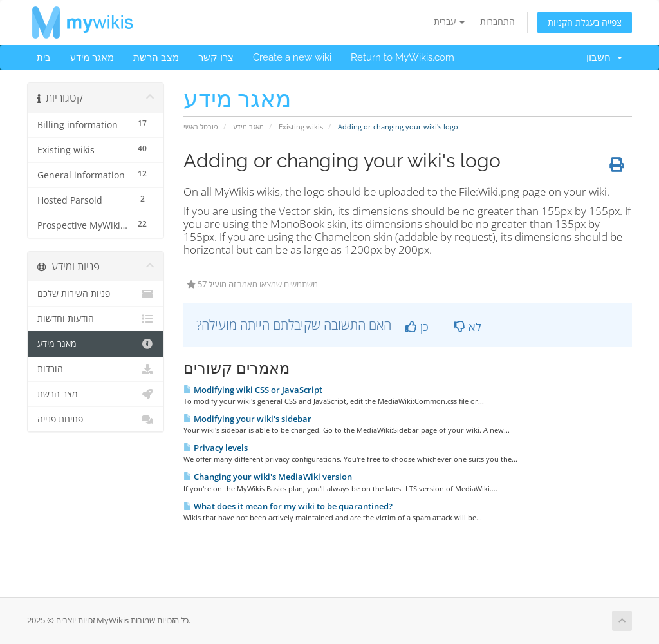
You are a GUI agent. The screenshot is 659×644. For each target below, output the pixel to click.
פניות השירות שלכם (96, 294)
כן (417, 327)
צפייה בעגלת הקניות (585, 22)
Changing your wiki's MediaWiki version (268, 477)
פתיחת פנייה (96, 419)
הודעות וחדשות (96, 319)
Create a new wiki (292, 57)
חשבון (604, 57)
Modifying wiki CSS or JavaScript (253, 390)
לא (468, 327)
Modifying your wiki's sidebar (247, 419)
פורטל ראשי (201, 127)
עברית (449, 22)
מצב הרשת (156, 57)
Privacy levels (216, 448)
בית (44, 57)
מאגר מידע (92, 57)
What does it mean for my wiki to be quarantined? (288, 506)
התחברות (497, 22)
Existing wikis (301, 127)
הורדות (96, 369)
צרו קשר (216, 57)
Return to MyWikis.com (403, 57)
